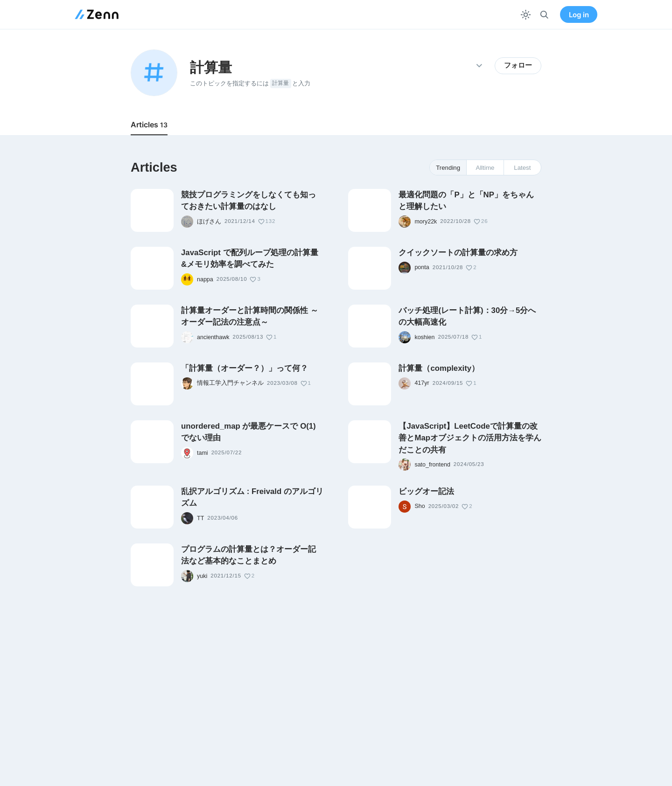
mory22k (426, 222)
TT (200, 518)
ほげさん (209, 222)
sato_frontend (432, 465)
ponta (422, 267)
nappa (205, 279)
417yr (422, 383)
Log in (579, 15)
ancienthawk (213, 337)
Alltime (485, 168)
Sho (420, 506)
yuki (202, 576)
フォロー (518, 65)
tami (203, 453)
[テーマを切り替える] (526, 15)
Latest (522, 168)
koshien (424, 337)
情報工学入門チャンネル (230, 383)
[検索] (544, 15)
